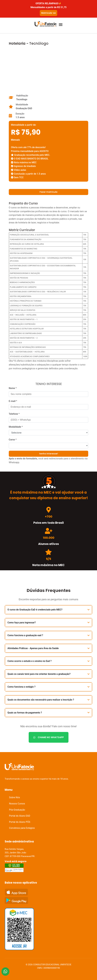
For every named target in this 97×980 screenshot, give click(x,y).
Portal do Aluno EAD (20, 816)
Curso (13, 440)
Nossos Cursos (17, 804)
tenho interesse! (49, 454)
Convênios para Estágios (22, 828)
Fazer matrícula (48, 192)
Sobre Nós (14, 797)
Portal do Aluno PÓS (20, 822)
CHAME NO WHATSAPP (49, 737)
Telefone (14, 414)
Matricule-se (48, 13)
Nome (13, 388)
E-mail (13, 401)
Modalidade (16, 427)
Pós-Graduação (17, 810)
